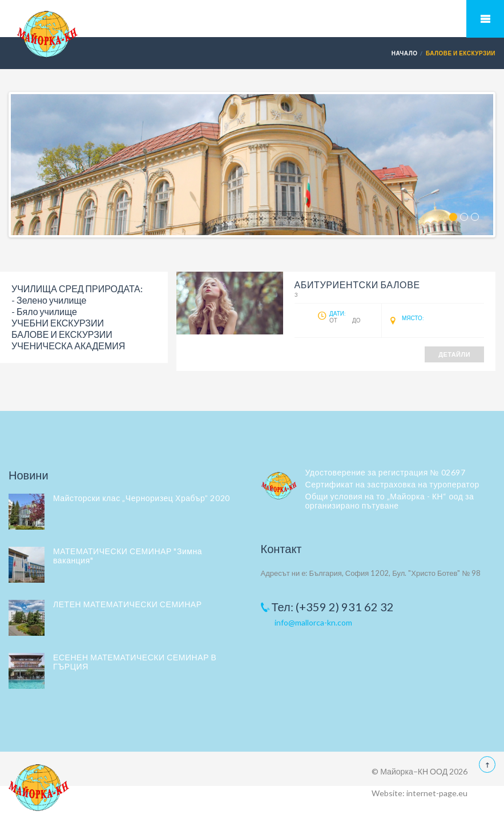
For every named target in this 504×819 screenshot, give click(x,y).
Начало (405, 53)
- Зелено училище (49, 300)
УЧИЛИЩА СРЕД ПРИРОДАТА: (77, 289)
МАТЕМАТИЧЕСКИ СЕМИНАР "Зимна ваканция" (128, 556)
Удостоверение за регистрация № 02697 (386, 472)
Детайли (454, 354)
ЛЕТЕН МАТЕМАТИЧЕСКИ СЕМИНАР (128, 604)
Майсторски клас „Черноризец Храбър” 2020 (142, 498)
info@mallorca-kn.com (313, 622)
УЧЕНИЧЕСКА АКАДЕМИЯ (68, 346)
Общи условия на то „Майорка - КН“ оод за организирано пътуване (390, 501)
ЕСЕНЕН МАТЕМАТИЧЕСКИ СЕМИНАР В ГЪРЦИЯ (135, 662)
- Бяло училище (44, 311)
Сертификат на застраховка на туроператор (392, 484)
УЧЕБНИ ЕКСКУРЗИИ (58, 323)
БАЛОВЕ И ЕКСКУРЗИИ (62, 334)
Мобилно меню (485, 19)
